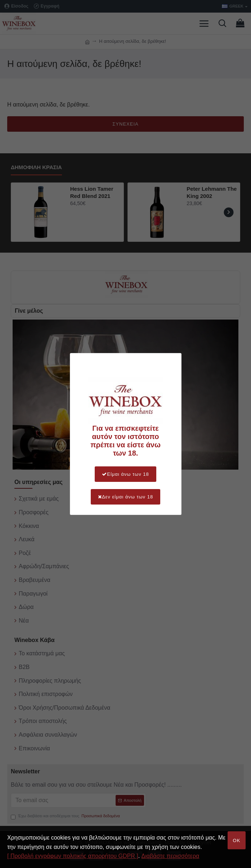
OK (237, 840)
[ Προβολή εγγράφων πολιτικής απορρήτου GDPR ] (73, 856)
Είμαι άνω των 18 (125, 474)
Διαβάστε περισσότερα (171, 856)
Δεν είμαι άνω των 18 (125, 497)
